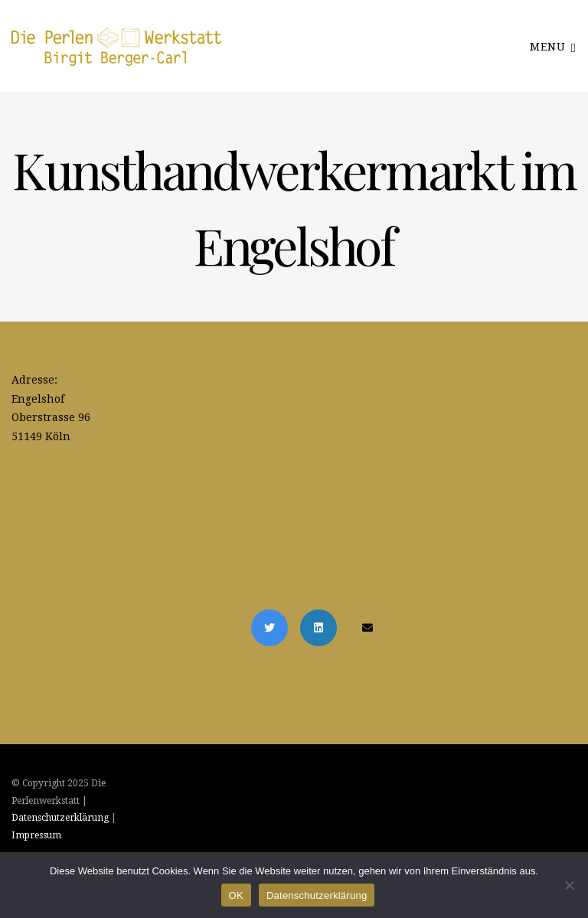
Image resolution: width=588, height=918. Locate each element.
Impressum (36, 835)
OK (236, 895)
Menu (553, 46)
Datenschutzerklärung (60, 818)
